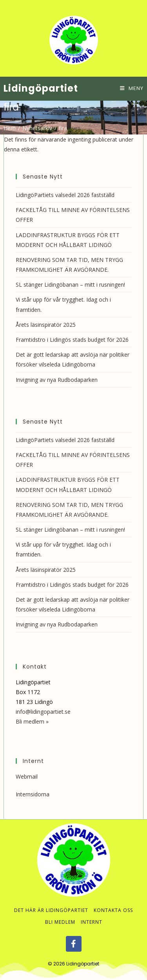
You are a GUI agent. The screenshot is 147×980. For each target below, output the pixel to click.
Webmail (27, 776)
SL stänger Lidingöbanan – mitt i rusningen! (70, 285)
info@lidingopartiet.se (43, 712)
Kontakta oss (113, 910)
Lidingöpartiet (41, 88)
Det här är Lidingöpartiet (51, 910)
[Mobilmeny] (132, 88)
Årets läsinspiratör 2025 (46, 325)
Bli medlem (60, 922)
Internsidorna (33, 794)
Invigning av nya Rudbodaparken (57, 380)
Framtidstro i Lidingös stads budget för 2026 (72, 340)
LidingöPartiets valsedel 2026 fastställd (65, 195)
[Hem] (10, 128)
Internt (92, 922)
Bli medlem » (32, 721)
